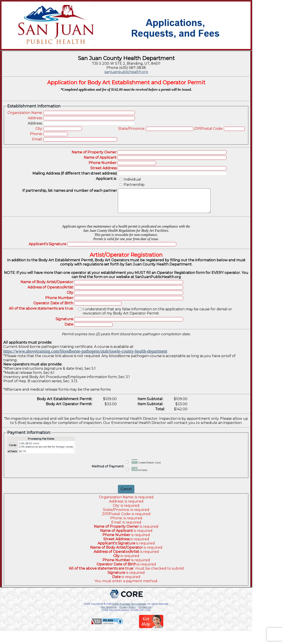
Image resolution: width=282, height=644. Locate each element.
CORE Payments (94, 608)
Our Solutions (109, 612)
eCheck (137, 474)
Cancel (126, 494)
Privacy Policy (128, 612)
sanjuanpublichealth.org (126, 72)
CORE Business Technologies (129, 608)
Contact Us (145, 612)
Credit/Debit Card (143, 466)
